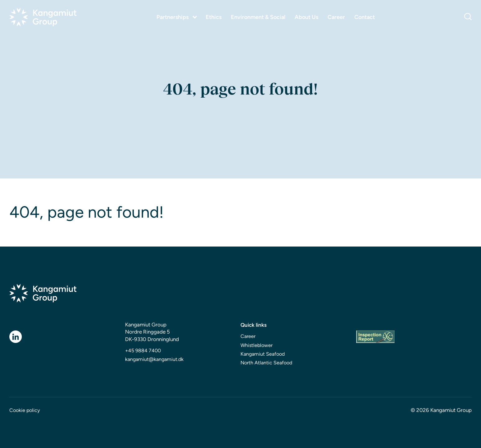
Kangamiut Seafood (263, 354)
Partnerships (173, 17)
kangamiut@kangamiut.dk (154, 359)
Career (336, 17)
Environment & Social (258, 17)
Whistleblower (257, 345)
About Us (306, 17)
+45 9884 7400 (143, 351)
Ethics (214, 17)
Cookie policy (25, 410)
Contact (365, 17)
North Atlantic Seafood (266, 363)
